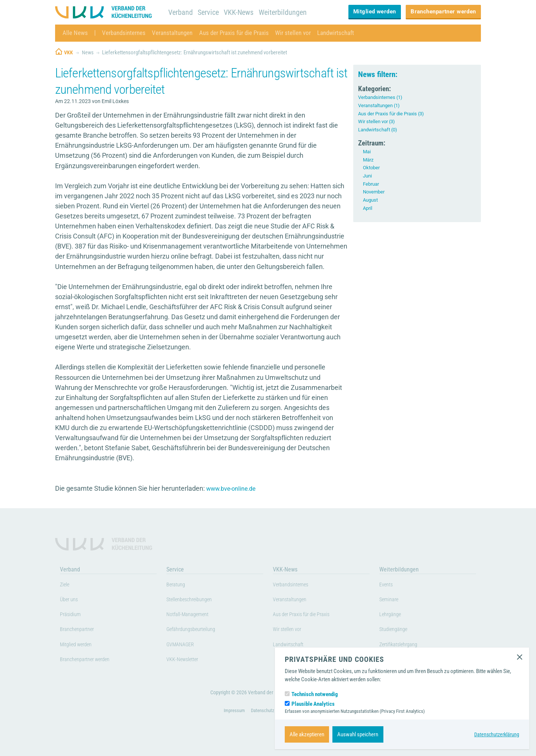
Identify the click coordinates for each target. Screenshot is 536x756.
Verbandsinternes (125, 33)
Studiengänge (397, 631)
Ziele (66, 586)
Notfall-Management (193, 616)
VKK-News (242, 12)
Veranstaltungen (176, 33)
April (368, 208)
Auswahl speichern (358, 734)
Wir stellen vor (303, 33)
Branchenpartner (81, 631)
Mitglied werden (375, 12)
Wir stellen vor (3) (378, 121)
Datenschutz (263, 722)
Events (388, 586)
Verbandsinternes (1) (382, 97)
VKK (69, 52)
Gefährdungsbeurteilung (198, 631)
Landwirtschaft (347, 33)
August (371, 200)
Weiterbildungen (288, 12)
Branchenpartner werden (443, 12)
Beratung (178, 586)
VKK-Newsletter (186, 661)
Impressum (232, 722)
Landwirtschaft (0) (380, 129)
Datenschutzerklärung (495, 734)
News (88, 52)
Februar (372, 184)
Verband (181, 12)
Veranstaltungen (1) (381, 105)
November (375, 192)
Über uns (71, 601)
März (369, 160)
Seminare (391, 601)
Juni (368, 176)
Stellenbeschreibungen (196, 601)
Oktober (372, 167)
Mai (367, 151)
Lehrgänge (393, 616)
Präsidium (73, 616)
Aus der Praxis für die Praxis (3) (394, 113)
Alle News (75, 33)
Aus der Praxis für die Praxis (241, 33)
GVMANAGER (184, 646)
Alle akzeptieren (307, 734)
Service (210, 12)
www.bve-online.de (235, 488)
